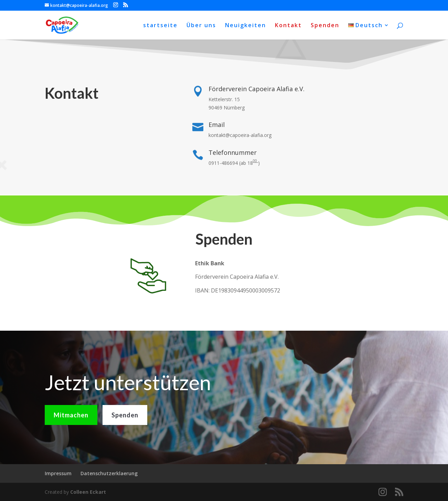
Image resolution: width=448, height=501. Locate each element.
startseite (160, 26)
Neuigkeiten (246, 26)
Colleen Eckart (88, 492)
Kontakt (288, 26)
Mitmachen (71, 428)
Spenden (325, 26)
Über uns (201, 26)
